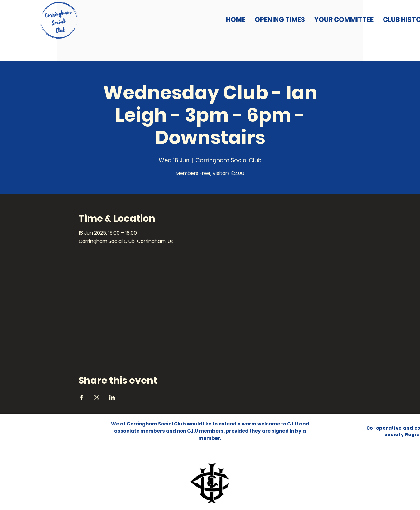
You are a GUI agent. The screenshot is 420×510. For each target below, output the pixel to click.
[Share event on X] (97, 397)
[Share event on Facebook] (82, 397)
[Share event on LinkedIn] (112, 397)
